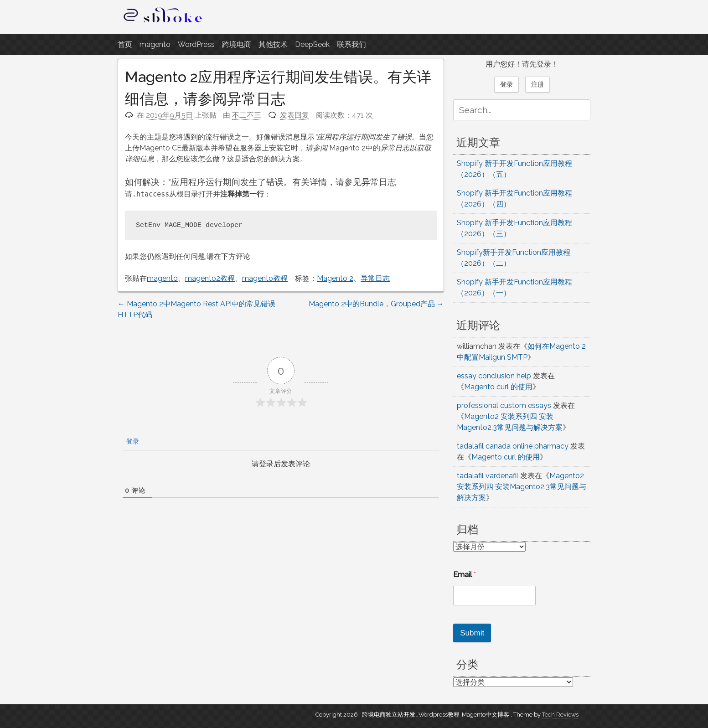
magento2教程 (210, 278)
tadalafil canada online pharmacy (513, 446)
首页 (125, 44)
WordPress (196, 44)
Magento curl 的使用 (498, 387)
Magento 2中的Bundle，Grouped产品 (376, 304)
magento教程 (265, 278)
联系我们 (351, 44)
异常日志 (375, 278)
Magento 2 (335, 278)
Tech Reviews (560, 715)
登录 (132, 441)
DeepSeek (312, 44)
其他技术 (273, 44)
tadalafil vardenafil (488, 476)
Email (465, 575)
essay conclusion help (494, 376)
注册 (537, 84)
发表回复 (295, 115)
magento (155, 44)
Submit (472, 633)
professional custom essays (504, 405)
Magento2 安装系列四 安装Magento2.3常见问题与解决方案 (522, 487)
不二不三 (247, 115)
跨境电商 (237, 44)
